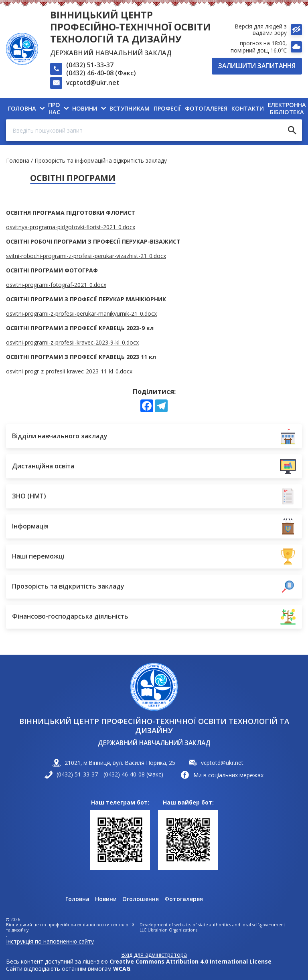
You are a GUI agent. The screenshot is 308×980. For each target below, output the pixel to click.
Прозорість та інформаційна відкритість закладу (101, 160)
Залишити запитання (257, 66)
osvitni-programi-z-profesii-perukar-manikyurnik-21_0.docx (81, 314)
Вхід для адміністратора (154, 955)
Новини (106, 899)
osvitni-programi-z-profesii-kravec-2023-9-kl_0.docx (72, 342)
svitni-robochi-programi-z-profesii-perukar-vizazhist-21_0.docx (86, 256)
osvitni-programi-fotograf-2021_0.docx (56, 285)
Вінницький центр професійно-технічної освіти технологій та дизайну (131, 27)
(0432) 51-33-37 (90, 65)
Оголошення (141, 899)
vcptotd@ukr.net (93, 83)
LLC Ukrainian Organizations (168, 930)
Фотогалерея (184, 899)
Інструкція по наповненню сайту (50, 941)
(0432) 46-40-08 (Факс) (101, 73)
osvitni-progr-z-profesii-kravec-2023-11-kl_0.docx (69, 371)
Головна (18, 160)
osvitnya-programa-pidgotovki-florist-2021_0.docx (71, 227)
